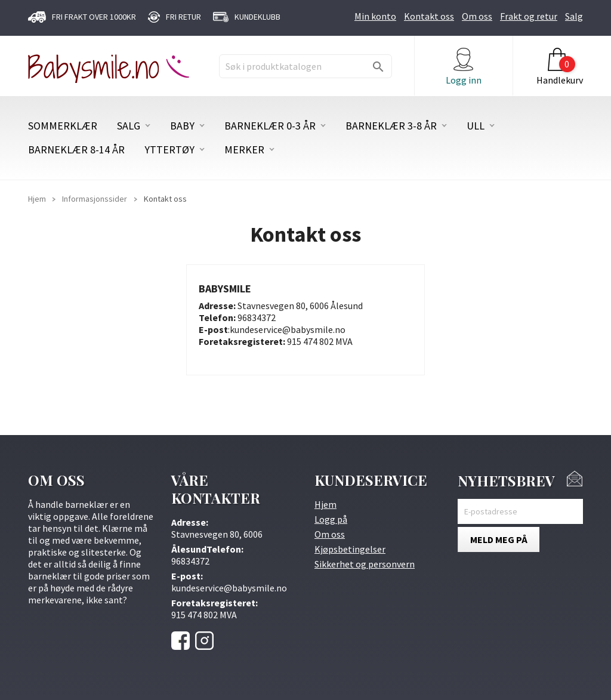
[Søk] (305, 66)
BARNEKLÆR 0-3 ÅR (270, 126)
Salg (574, 16)
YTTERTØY (169, 150)
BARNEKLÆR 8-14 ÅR (76, 150)
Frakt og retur (529, 16)
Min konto (375, 16)
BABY (182, 126)
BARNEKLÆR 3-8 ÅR (391, 126)
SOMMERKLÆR (63, 126)
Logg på (331, 519)
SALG (129, 126)
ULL (476, 126)
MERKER (244, 150)
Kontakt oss (429, 16)
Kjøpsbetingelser (350, 549)
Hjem (325, 504)
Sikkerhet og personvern (365, 564)
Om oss (477, 16)
